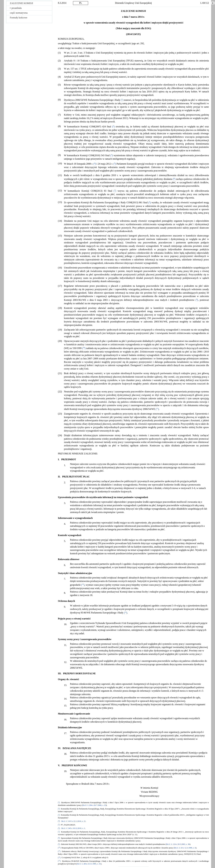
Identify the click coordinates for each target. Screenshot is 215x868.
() (122, 100)
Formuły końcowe (19, 18)
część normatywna (19, 13)
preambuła (16, 8)
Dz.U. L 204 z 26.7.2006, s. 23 (94, 805)
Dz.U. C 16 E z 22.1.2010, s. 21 (74, 821)
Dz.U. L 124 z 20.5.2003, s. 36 (178, 844)
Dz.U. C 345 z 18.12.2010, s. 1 (73, 828)
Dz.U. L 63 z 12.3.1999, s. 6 (185, 848)
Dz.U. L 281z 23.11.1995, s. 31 (89, 864)
